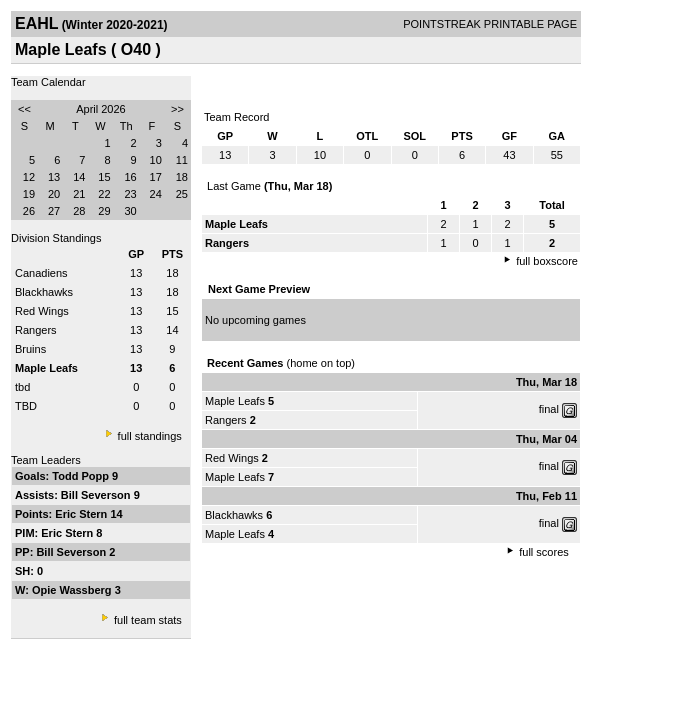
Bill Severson (97, 495)
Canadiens (41, 273)
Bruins (30, 349)
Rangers (36, 330)
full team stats (148, 620)
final (549, 409)
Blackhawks (44, 292)
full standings (150, 436)
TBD (26, 406)
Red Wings (42, 311)
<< (24, 109)
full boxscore (547, 261)
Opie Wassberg (73, 590)
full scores (544, 552)
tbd (22, 387)
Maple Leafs (235, 401)
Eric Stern (82, 514)
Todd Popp (82, 476)
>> (177, 109)
